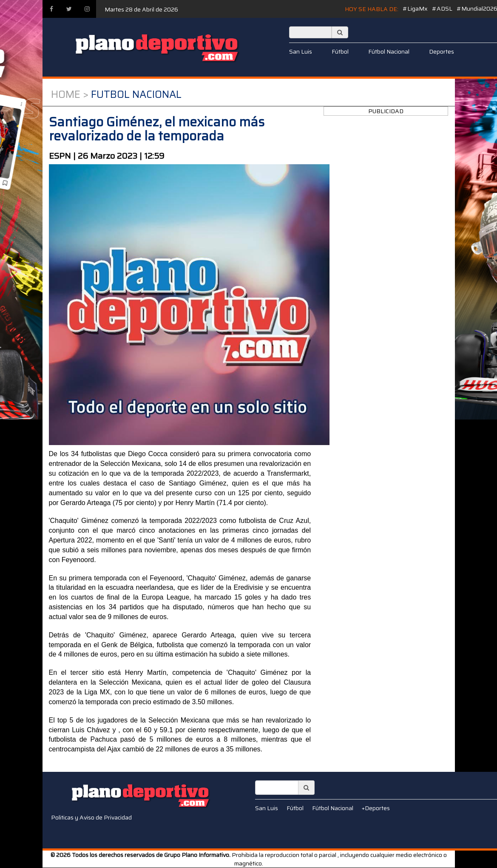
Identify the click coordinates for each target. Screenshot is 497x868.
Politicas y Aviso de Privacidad (91, 817)
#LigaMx (415, 9)
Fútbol (340, 51)
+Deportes (376, 808)
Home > (70, 94)
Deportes (442, 51)
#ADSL (442, 9)
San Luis (301, 51)
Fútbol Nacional (389, 51)
